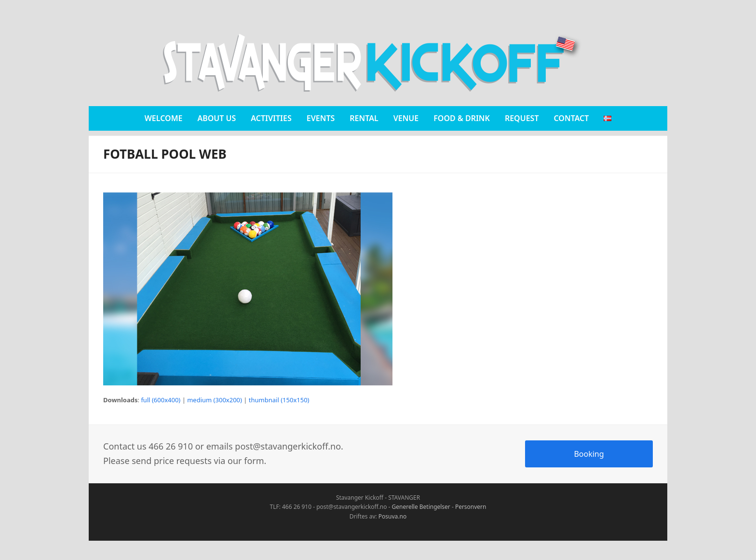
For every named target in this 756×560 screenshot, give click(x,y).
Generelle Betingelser (421, 507)
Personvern (471, 507)
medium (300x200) (215, 400)
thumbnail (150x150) (279, 400)
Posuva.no (392, 516)
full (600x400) (161, 400)
